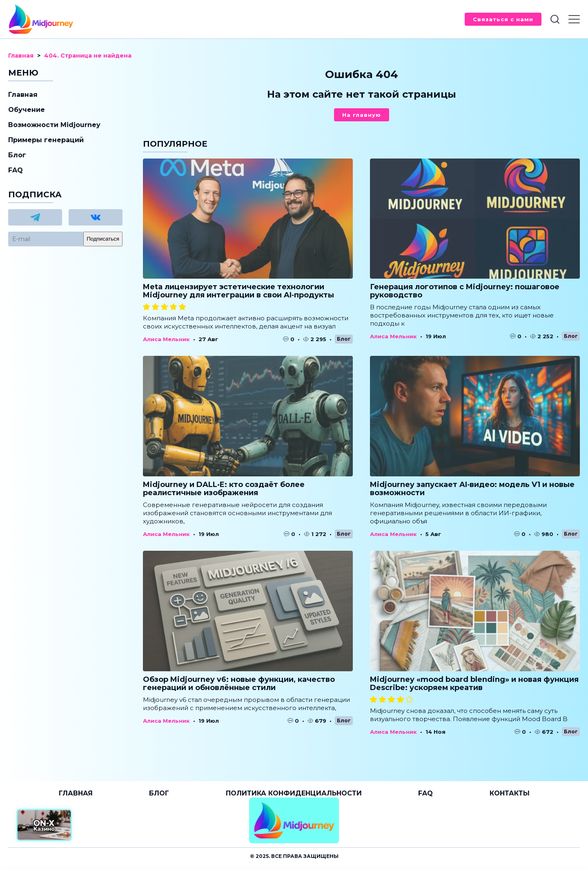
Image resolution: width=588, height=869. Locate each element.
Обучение (27, 110)
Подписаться (103, 239)
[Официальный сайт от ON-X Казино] (44, 825)
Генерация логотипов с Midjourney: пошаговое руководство (465, 291)
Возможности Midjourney (54, 125)
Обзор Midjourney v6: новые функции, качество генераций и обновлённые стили (239, 684)
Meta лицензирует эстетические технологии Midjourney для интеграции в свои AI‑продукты (238, 291)
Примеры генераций (46, 140)
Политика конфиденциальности (294, 793)
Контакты (510, 793)
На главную (362, 115)
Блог (344, 339)
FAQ (16, 170)
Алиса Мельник (166, 339)
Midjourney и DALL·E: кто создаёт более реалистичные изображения (224, 489)
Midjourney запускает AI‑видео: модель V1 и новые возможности (472, 489)
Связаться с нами (503, 19)
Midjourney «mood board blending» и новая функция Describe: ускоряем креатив (474, 684)
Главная (23, 95)
